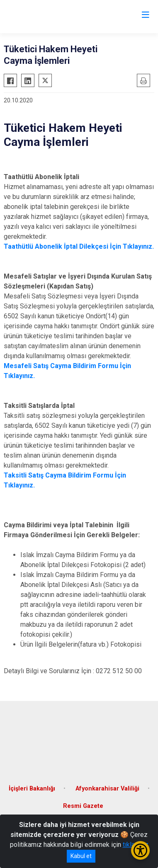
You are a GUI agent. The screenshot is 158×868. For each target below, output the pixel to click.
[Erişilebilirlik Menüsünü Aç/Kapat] (140, 850)
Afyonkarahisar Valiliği (107, 789)
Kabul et (81, 856)
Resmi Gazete (83, 806)
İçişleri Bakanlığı (32, 789)
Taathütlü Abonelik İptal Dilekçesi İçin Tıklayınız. (79, 246)
